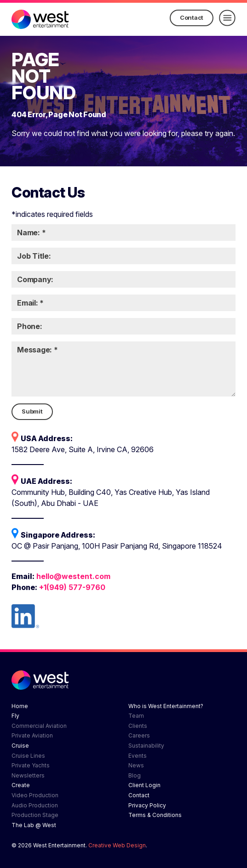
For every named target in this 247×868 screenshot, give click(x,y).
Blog (135, 775)
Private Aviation (32, 735)
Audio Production (35, 805)
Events (138, 756)
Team (136, 716)
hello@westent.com (73, 576)
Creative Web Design (117, 845)
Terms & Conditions (155, 815)
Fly (15, 716)
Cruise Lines (28, 756)
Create (21, 785)
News (136, 765)
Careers (139, 735)
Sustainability (146, 746)
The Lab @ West (34, 825)
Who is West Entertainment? (166, 706)
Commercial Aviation (39, 726)
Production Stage (35, 815)
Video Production (35, 795)
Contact (192, 17)
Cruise (20, 746)
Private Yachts (31, 765)
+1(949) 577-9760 (72, 587)
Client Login (144, 785)
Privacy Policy (147, 805)
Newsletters (28, 775)
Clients (138, 726)
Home (20, 706)
